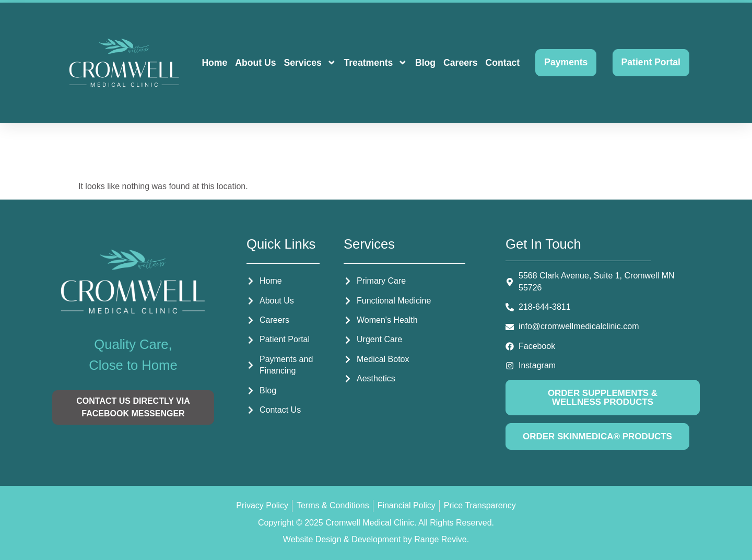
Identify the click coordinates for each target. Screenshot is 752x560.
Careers (461, 63)
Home (214, 63)
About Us (255, 63)
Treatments (375, 63)
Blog (425, 63)
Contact (503, 63)
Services (310, 63)
